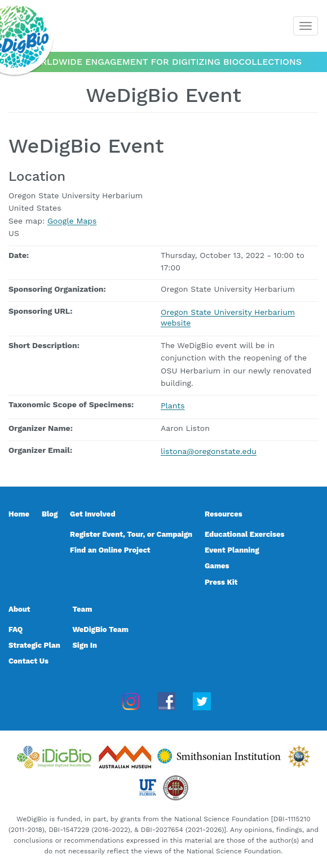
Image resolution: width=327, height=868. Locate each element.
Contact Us (28, 661)
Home (19, 514)
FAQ (16, 629)
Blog (50, 514)
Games (217, 566)
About (19, 609)
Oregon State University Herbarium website (228, 318)
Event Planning (232, 550)
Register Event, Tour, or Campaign (131, 534)
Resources (224, 514)
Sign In (85, 645)
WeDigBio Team (100, 629)
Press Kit (221, 582)
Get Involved (92, 514)
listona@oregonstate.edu (209, 451)
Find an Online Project (110, 550)
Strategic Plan (34, 645)
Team (82, 609)
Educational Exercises (244, 534)
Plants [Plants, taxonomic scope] (173, 406)
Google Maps (72, 221)
